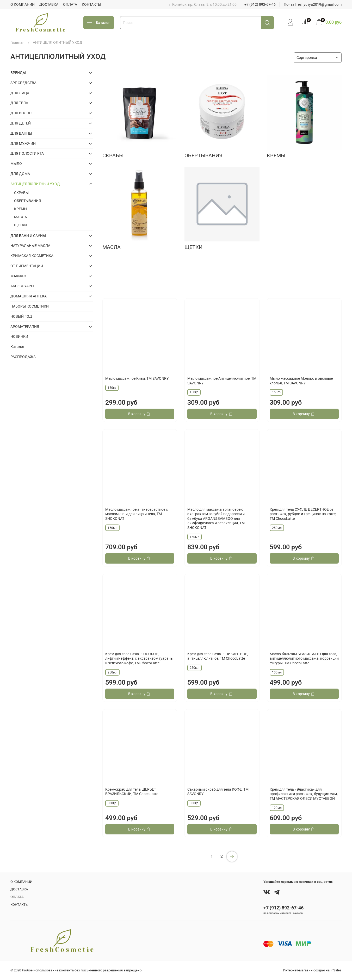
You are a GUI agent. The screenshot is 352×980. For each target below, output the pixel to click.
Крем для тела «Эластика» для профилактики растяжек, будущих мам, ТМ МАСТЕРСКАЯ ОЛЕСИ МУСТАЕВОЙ (304, 794)
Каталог (99, 23)
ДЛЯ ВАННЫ (21, 133)
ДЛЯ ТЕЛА (19, 103)
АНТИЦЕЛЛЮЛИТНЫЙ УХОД (35, 184)
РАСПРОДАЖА (23, 357)
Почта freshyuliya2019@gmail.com (313, 4)
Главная (17, 42)
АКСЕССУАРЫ (22, 286)
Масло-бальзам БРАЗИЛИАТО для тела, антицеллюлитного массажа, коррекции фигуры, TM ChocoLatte (304, 658)
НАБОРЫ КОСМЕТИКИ (30, 306)
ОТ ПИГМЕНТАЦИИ (27, 266)
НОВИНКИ (19, 336)
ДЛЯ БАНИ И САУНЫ (28, 236)
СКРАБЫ (21, 193)
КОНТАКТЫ (91, 4)
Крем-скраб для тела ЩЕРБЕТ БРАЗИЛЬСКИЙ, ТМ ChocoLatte (132, 792)
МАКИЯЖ (18, 276)
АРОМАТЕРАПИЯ (25, 327)
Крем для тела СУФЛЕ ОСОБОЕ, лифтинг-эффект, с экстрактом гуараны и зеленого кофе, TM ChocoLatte (139, 658)
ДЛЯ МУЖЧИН (23, 143)
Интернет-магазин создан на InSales (312, 970)
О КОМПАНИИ (23, 4)
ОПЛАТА (70, 4)
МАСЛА (20, 217)
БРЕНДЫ (18, 73)
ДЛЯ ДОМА (20, 174)
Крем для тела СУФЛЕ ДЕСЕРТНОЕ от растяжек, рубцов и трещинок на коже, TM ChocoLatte (303, 514)
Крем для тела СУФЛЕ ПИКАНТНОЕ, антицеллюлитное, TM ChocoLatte (218, 656)
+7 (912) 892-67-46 (260, 4)
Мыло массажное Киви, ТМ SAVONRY (137, 378)
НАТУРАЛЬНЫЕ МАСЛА (30, 246)
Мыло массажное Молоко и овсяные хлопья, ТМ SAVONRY (301, 381)
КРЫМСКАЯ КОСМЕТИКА (32, 256)
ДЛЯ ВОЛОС (21, 113)
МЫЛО (16, 164)
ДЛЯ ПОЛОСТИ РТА (27, 153)
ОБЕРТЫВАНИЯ (27, 201)
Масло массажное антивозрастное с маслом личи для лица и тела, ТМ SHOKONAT (137, 514)
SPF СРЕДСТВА (23, 83)
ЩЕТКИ (20, 225)
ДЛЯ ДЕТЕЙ (21, 123)
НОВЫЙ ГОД (21, 316)
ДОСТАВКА (49, 4)
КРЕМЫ (21, 209)
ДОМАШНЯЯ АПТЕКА (29, 296)
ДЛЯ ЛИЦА (20, 93)
